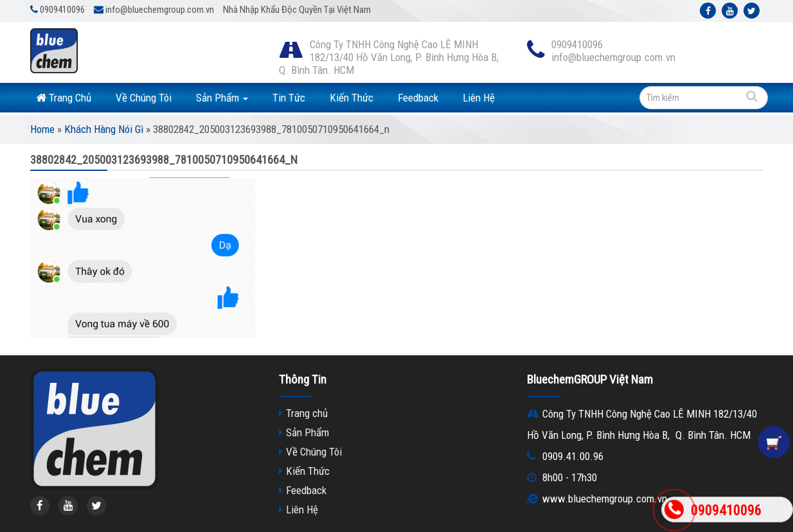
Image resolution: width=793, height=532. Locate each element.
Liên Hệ (479, 98)
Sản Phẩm (222, 98)
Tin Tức (289, 98)
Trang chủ (307, 413)
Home (42, 129)
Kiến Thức (352, 98)
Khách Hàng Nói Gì (104, 129)
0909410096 (726, 510)
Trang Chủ (64, 98)
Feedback (418, 98)
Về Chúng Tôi (144, 98)
